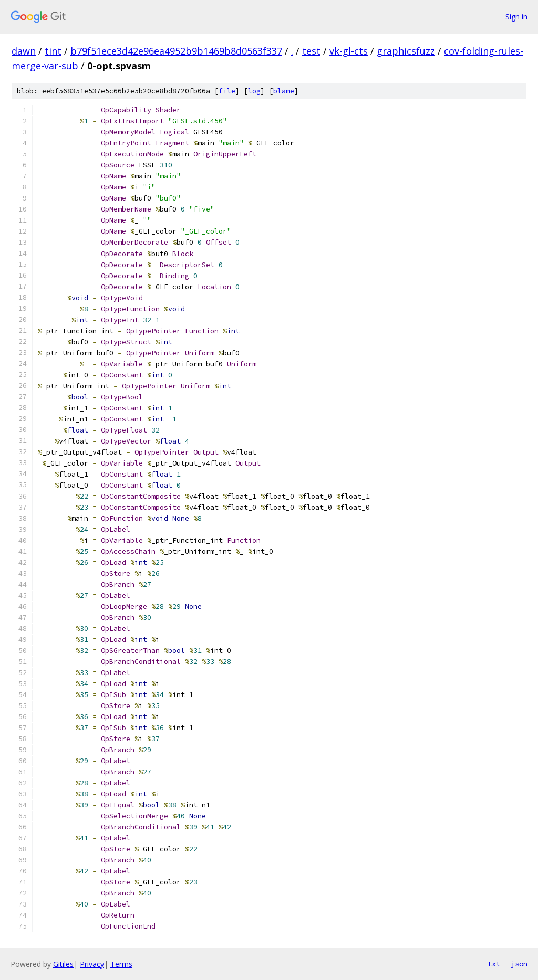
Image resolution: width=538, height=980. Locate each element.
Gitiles (63, 964)
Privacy (92, 964)
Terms (121, 964)
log (254, 91)
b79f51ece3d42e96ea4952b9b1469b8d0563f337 (176, 51)
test (311, 51)
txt (494, 964)
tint (53, 51)
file (227, 91)
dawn (24, 51)
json (519, 964)
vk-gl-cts (349, 51)
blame (284, 91)
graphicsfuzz (406, 51)
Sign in (516, 17)
